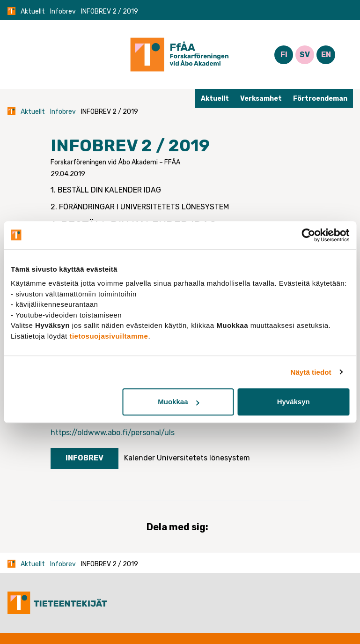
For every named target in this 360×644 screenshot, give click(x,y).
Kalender (140, 458)
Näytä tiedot (311, 372)
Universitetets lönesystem (203, 458)
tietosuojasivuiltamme (109, 336)
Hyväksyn (294, 402)
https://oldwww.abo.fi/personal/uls (113, 433)
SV (305, 55)
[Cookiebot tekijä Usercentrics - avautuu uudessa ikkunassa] (308, 235)
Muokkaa (178, 402)
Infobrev (63, 11)
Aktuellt (33, 11)
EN (326, 55)
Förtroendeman (320, 99)
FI (284, 55)
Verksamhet (261, 99)
